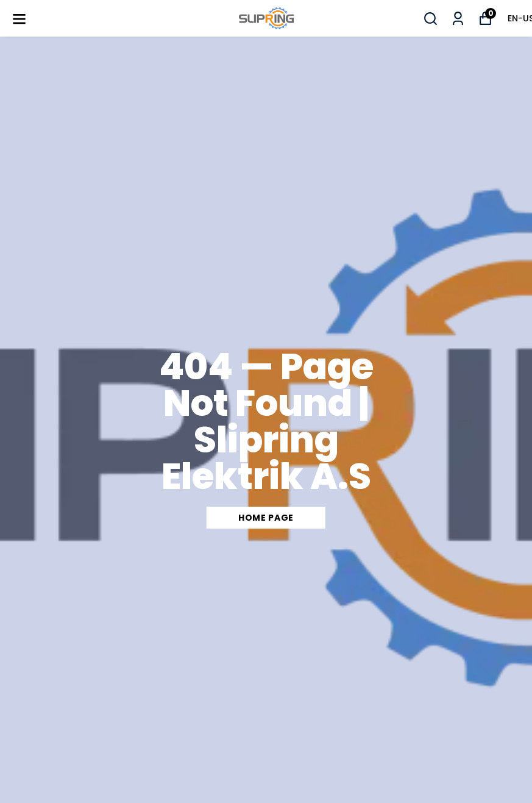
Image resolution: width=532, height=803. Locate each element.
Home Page (266, 518)
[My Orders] (458, 19)
